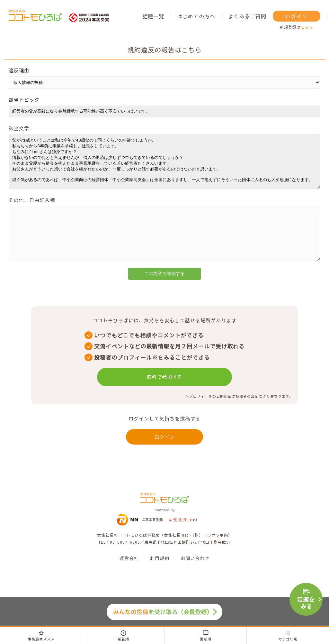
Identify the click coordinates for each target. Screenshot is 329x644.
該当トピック (24, 100)
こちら (307, 27)
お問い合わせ (195, 577)
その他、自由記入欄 (32, 210)
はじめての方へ (196, 16)
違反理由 (19, 70)
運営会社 (129, 577)
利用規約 (160, 577)
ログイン (297, 16)
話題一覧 (153, 16)
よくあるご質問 (247, 16)
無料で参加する (164, 396)
